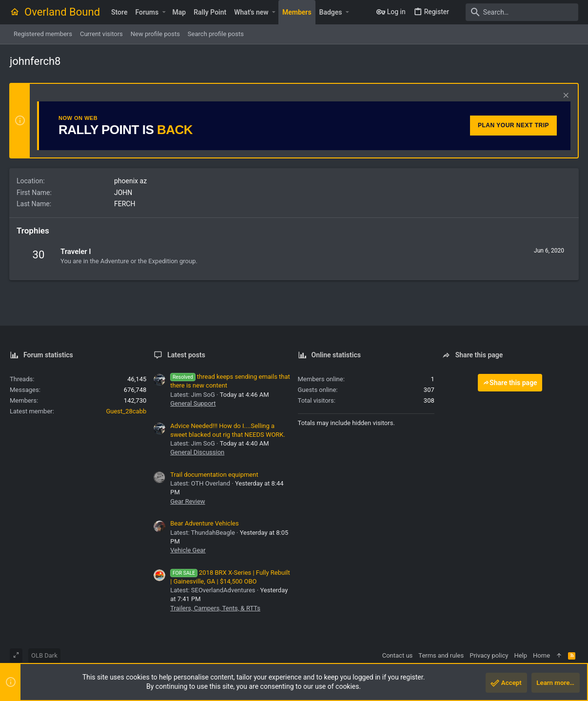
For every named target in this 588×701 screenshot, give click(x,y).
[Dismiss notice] (564, 96)
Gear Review (187, 501)
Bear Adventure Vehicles (204, 523)
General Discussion (197, 452)
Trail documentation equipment (214, 475)
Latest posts (186, 355)
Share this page (510, 383)
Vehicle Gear (188, 550)
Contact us (398, 655)
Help (520, 655)
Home (541, 655)
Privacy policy (489, 655)
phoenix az (131, 181)
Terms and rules (441, 655)
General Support (193, 403)
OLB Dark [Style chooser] (44, 655)
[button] (164, 12)
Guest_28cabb (126, 411)
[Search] (517, 12)
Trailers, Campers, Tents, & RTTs (215, 608)
